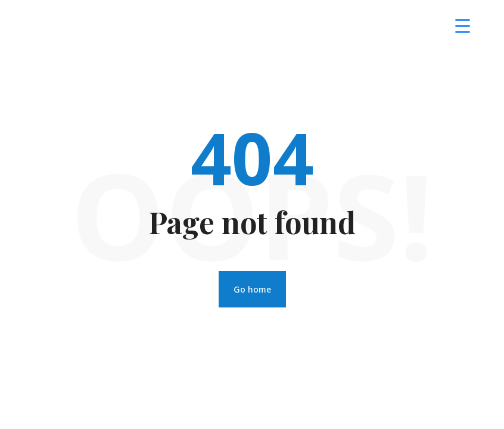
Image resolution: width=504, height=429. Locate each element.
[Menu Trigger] (463, 25)
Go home (252, 289)
